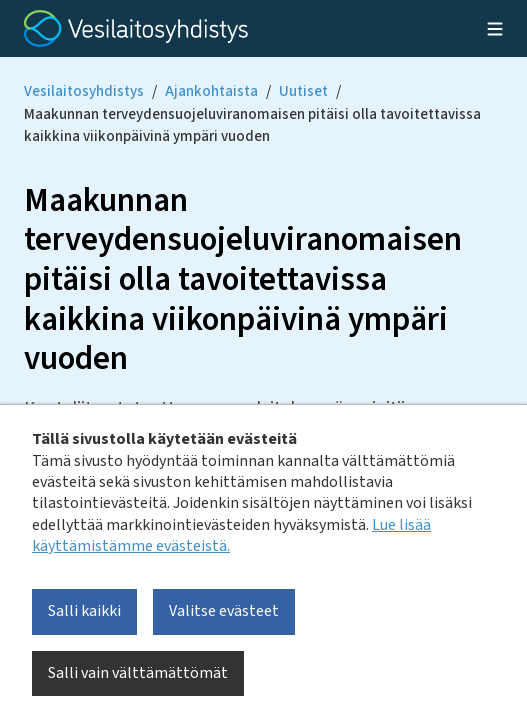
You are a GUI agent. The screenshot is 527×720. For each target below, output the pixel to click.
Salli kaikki (84, 611)
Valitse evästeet (224, 611)
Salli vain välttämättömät (138, 673)
